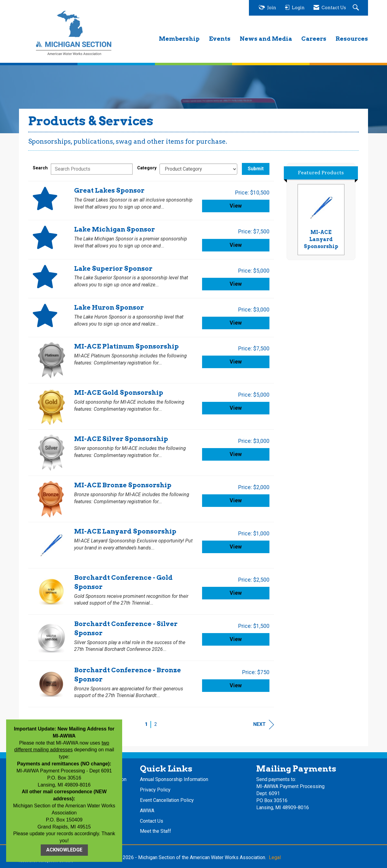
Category (147, 168)
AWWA (147, 811)
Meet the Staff (156, 831)
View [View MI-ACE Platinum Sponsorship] (236, 362)
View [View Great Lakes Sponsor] (236, 206)
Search (40, 168)
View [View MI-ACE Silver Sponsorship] (236, 454)
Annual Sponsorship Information (174, 779)
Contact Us (152, 821)
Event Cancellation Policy (167, 800)
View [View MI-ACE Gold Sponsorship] (236, 408)
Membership (179, 39)
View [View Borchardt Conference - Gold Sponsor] (236, 593)
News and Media (266, 39)
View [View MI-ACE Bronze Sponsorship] (236, 500)
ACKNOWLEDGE (64, 850)
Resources (352, 39)
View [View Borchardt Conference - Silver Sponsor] (236, 639)
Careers (314, 39)
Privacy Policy (155, 790)
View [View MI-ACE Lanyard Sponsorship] (236, 547)
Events (220, 39)
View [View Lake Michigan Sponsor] (236, 245)
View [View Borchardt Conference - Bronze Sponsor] (236, 685)
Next (264, 725)
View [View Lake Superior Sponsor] (236, 284)
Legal (275, 857)
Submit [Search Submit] (256, 169)
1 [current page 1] (146, 724)
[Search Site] (357, 8)
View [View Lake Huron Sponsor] (236, 323)
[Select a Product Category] (198, 169)
